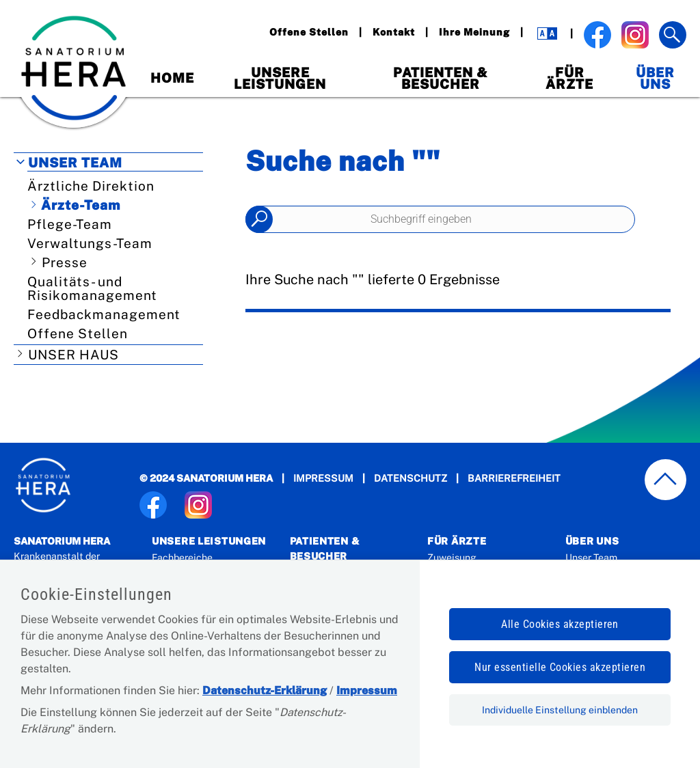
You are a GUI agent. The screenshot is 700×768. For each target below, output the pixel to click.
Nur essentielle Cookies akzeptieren (560, 667)
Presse (65, 262)
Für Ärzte (569, 78)
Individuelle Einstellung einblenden (560, 710)
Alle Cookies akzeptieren (560, 624)
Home (172, 78)
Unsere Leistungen (280, 78)
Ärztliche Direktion (91, 186)
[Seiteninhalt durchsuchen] (440, 219)
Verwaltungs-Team (90, 243)
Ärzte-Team (81, 205)
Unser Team (75, 163)
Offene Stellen (78, 333)
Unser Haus (73, 355)
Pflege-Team (70, 224)
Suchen (259, 219)
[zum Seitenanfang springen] (666, 480)
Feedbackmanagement (104, 314)
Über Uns (655, 78)
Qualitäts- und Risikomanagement (92, 288)
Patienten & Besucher (441, 78)
